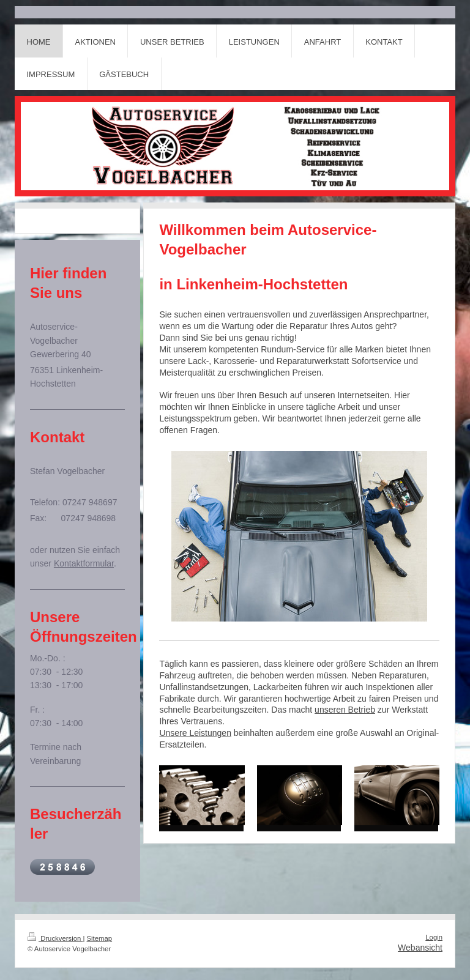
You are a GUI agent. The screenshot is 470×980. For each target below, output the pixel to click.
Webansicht (420, 948)
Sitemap (100, 938)
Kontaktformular (84, 563)
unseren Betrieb (345, 710)
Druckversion (55, 938)
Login (434, 937)
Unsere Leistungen (195, 733)
